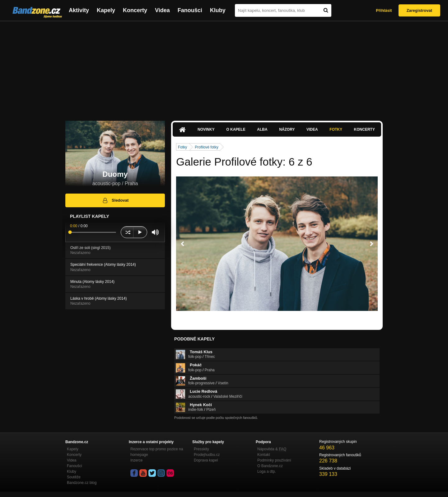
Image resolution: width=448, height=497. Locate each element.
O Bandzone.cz (270, 466)
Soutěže (74, 477)
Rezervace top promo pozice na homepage (157, 452)
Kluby (218, 10)
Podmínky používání (274, 460)
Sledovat (115, 200)
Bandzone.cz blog (82, 483)
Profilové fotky (206, 147)
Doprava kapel (206, 460)
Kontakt (264, 455)
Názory (287, 129)
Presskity (201, 449)
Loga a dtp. (267, 471)
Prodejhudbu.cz (207, 455)
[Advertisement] (224, 68)
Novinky (206, 129)
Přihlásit (384, 10)
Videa (162, 10)
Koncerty (135, 10)
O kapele (236, 129)
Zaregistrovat (419, 10)
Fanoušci (190, 10)
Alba (262, 129)
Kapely (106, 10)
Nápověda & (272, 449)
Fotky (336, 129)
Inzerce (136, 460)
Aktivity (79, 10)
